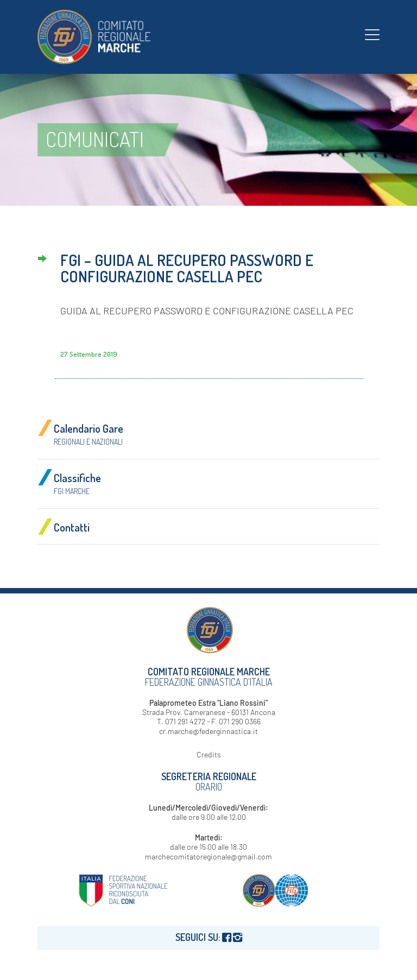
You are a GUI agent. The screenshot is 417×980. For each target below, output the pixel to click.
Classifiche (77, 483)
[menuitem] (372, 34)
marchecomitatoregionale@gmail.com (208, 856)
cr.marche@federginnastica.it (208, 731)
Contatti (72, 527)
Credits (209, 754)
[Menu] (372, 34)
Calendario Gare (89, 434)
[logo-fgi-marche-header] (94, 37)
